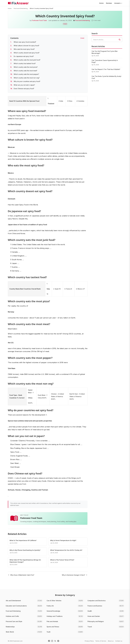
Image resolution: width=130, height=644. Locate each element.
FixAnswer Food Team (39, 20)
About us (111, 641)
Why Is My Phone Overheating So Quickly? (25, 550)
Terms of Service (101, 641)
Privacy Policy (89, 641)
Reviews (109, 3)
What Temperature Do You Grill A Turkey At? (66, 550)
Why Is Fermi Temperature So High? (63, 540)
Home (101, 3)
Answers (118, 3)
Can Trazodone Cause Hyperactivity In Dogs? (105, 61)
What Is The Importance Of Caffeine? (23, 540)
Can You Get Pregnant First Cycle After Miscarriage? (105, 52)
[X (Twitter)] (55, 641)
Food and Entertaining (21, 8)
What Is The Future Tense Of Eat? (62, 560)
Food (65, 24)
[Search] (120, 40)
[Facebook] (49, 641)
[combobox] (107, 40)
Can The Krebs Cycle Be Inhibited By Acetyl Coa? (106, 77)
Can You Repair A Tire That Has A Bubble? (106, 69)
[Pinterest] (58, 641)
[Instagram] (52, 641)
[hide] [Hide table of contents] (82, 38)
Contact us (119, 641)
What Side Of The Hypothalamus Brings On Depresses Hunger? (25, 561)
